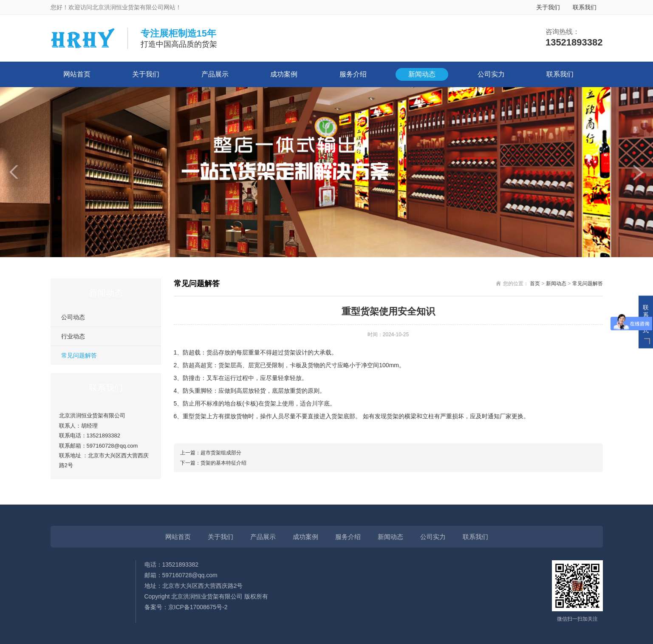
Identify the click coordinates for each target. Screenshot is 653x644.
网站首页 (77, 74)
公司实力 (491, 74)
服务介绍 (353, 74)
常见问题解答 (79, 355)
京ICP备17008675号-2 (198, 607)
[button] (15, 172)
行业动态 (73, 336)
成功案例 (284, 74)
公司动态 (73, 317)
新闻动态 (422, 74)
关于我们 (548, 7)
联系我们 (585, 7)
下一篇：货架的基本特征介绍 (213, 463)
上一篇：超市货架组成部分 (211, 453)
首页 (535, 284)
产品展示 (215, 74)
